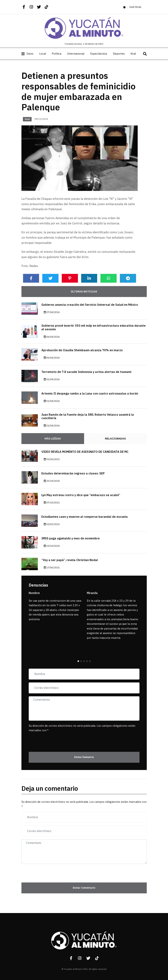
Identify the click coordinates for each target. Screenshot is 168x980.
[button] (78, 661)
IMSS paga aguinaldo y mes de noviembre (71, 538)
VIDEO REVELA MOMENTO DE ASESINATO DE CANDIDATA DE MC (85, 452)
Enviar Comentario (84, 888)
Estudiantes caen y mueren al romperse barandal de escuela (85, 517)
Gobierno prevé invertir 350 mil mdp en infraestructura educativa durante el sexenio (94, 327)
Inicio (30, 54)
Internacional (76, 54)
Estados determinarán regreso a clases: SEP (73, 474)
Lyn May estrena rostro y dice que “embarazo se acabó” (81, 495)
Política (57, 54)
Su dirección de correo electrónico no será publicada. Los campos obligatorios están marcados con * (82, 728)
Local (43, 54)
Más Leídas (53, 439)
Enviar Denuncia (84, 757)
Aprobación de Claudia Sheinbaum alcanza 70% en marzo (82, 350)
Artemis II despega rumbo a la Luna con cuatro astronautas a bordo (90, 394)
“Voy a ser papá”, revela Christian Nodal (70, 560)
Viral (133, 54)
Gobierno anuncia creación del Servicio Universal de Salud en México (90, 305)
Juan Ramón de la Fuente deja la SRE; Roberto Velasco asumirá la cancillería (88, 416)
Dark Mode (135, 7)
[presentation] (50, 740)
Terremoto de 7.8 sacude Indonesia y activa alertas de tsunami (86, 372)
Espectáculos (99, 54)
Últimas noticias (84, 292)
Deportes (119, 54)
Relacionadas (115, 439)
